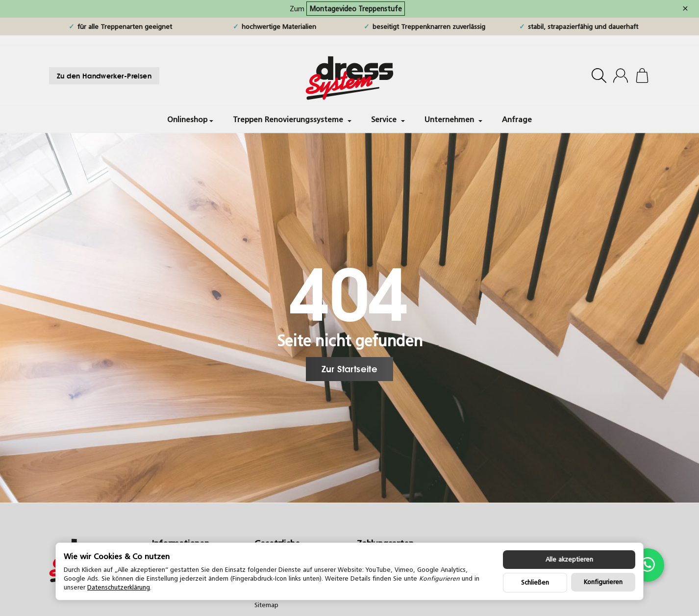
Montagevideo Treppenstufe (356, 9)
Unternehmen (453, 119)
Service (388, 119)
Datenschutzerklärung (119, 587)
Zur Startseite (350, 369)
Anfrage (517, 119)
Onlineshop (190, 119)
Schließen (535, 582)
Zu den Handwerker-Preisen (104, 76)
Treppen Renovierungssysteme (292, 119)
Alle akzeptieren (569, 559)
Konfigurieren (603, 582)
